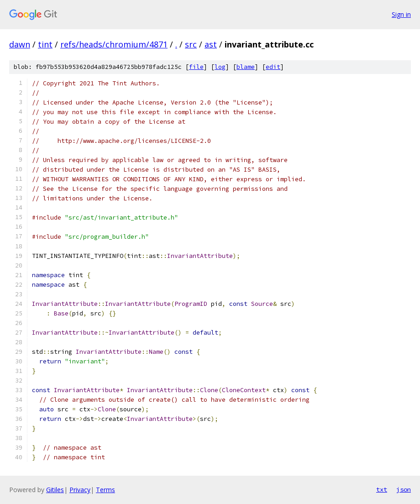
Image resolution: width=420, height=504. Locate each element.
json (404, 489)
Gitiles (55, 490)
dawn (20, 44)
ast (211, 44)
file (196, 67)
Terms (105, 490)
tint (45, 44)
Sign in (401, 14)
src (191, 44)
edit (273, 67)
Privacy (80, 490)
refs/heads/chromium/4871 (114, 44)
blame (246, 67)
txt (382, 489)
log (220, 67)
